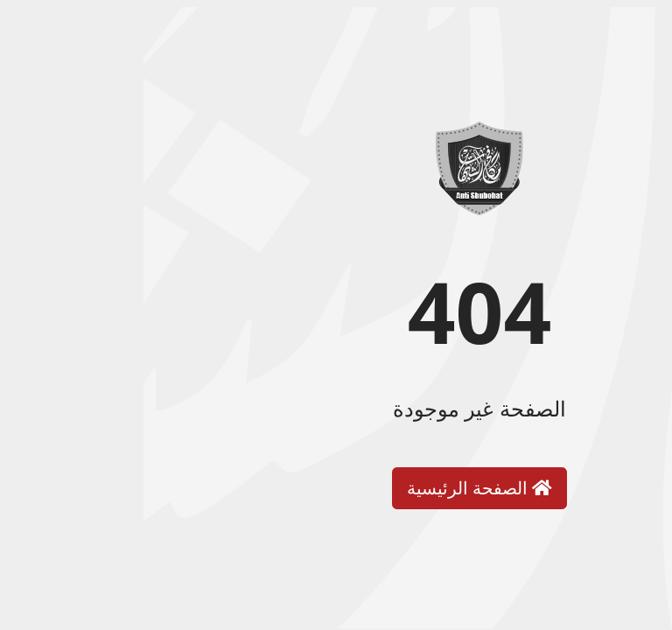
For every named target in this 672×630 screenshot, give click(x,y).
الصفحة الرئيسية (336, 488)
